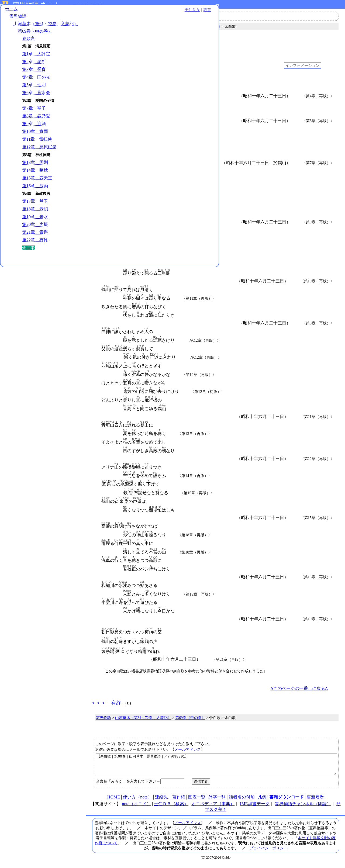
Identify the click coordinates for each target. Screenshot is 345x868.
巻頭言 (29, 43)
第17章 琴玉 (35, 206)
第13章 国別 (35, 167)
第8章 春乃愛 (36, 120)
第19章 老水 (35, 221)
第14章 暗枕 (35, 174)
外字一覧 (217, 801)
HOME (114, 801)
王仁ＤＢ (59, 14)
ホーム (11, 13)
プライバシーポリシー (268, 852)
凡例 (262, 801)
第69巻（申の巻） (35, 35)
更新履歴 (315, 801)
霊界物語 (18, 21)
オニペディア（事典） (213, 808)
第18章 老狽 (35, 213)
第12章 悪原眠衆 (39, 151)
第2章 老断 (34, 66)
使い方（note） (137, 801)
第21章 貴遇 (35, 237)
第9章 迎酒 (34, 128)
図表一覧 (197, 801)
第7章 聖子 (34, 113)
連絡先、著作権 (170, 801)
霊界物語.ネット (37, 5)
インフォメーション (302, 65)
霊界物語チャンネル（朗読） (303, 808)
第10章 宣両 (35, 136)
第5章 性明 (34, 89)
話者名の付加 (242, 801)
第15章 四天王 (37, 182)
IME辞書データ (255, 808)
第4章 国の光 (36, 82)
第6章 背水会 (36, 97)
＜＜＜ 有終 (106, 41)
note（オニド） (136, 808)
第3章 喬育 (34, 74)
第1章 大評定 (36, 58)
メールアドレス (188, 749)
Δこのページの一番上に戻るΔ (299, 688)
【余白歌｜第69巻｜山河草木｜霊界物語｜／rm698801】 (216, 766)
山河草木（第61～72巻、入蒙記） (46, 28)
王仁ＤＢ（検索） (171, 808)
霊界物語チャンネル (155, 16)
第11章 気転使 (37, 143)
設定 (74, 14)
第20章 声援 (35, 229)
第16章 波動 (35, 190)
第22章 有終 (35, 244)
